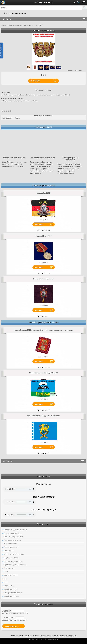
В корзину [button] (35, 81)
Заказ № (13, 611)
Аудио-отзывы (44, 476)
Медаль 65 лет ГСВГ (44, 236)
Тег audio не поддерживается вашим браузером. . (19, 489)
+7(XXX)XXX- (13, 618)
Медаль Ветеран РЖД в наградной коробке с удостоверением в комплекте (43, 330)
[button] (85, 8)
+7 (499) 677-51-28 (44, 2)
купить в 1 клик (43, 230)
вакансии (56, 636)
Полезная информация (68, 636)
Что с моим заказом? (43, 604)
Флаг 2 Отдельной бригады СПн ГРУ (43, 373)
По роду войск (43, 524)
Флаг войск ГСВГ (44, 193)
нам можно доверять (32, 636)
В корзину (39, 224)
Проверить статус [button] (12, 626)
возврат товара (46, 636)
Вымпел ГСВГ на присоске (44, 279)
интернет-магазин (17, 636)
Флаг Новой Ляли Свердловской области (44, 416)
